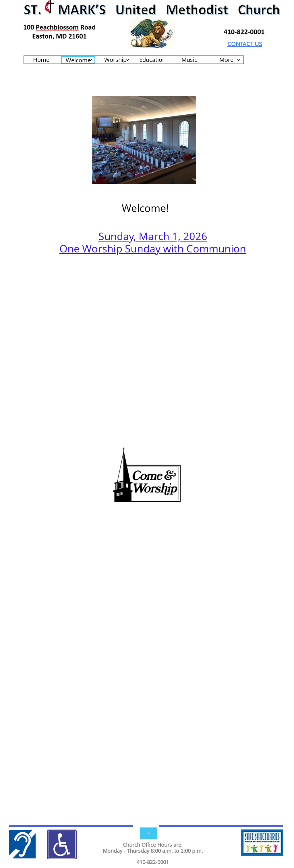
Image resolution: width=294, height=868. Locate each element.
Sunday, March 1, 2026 (153, 236)
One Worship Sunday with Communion (153, 249)
